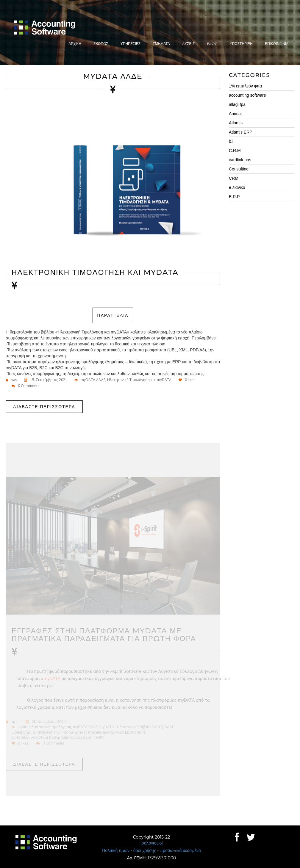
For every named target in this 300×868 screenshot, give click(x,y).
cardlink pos (240, 160)
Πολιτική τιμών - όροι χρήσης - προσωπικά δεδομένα (151, 850)
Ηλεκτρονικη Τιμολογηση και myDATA (95, 272)
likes (187, 380)
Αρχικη (75, 44)
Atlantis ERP (241, 132)
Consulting (239, 169)
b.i (231, 141)
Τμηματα (161, 44)
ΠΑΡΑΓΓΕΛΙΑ (113, 316)
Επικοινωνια (277, 44)
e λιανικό (237, 187)
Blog (212, 44)
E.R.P (234, 197)
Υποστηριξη (241, 44)
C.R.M (235, 151)
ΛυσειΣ (189, 44)
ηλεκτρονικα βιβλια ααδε (124, 733)
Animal (235, 114)
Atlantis (236, 123)
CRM (234, 178)
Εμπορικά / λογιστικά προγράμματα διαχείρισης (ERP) (58, 738)
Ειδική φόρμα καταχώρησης (36, 733)
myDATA (52, 680)
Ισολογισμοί (152, 843)
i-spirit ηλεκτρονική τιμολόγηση (44, 728)
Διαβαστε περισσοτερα (44, 407)
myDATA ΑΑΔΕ (113, 76)
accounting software (247, 95)
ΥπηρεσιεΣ (131, 44)
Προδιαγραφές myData (81, 733)
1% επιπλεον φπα (245, 86)
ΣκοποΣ (101, 44)
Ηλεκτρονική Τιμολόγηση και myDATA (139, 380)
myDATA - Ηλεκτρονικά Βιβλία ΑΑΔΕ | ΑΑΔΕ (137, 728)
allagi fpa (237, 104)
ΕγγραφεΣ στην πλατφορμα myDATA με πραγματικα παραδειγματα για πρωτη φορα (104, 636)
